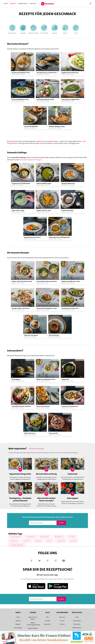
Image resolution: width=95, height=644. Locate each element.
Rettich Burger (16, 379)
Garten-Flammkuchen (43, 406)
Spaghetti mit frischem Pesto (70, 73)
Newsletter (47, 624)
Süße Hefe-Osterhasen (31, 335)
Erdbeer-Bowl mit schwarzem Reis (22, 281)
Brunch (49, 541)
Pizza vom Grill (53, 433)
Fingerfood (61, 541)
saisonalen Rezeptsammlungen (31, 160)
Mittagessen (59, 537)
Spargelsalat (65, 379)
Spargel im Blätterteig (68, 184)
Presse (62, 621)
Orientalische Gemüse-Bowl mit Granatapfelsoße (21, 406)
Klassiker (38, 541)
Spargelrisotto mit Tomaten (32, 237)
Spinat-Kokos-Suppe (18, 210)
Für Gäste (72, 537)
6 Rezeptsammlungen (36, 449)
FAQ (48, 617)
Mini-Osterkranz (54, 335)
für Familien (31, 537)
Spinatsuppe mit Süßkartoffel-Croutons (71, 100)
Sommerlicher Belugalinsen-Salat (47, 308)
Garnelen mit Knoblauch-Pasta (21, 73)
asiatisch (27, 541)
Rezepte (13, 4)
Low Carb (73, 541)
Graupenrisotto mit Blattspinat (21, 184)
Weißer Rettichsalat (67, 210)
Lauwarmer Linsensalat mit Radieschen (70, 406)
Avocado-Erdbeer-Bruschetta (21, 308)
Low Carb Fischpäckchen (31, 126)
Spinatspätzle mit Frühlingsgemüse (59, 237)
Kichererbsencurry (30, 433)
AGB (77, 617)
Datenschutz (77, 621)
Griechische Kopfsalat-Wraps (45, 100)
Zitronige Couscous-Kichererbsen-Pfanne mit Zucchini (47, 73)
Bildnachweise (77, 628)
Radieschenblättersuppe (44, 184)
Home (6, 4)
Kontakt (47, 621)
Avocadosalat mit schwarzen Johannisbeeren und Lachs (70, 308)
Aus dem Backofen (17, 545)
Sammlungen (23, 4)
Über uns (62, 617)
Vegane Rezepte (33, 628)
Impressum (77, 624)
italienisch (14, 541)
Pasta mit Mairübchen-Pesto (20, 100)
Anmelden (61, 523)
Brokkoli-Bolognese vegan (57, 126)
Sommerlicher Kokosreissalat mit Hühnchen (47, 282)
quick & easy (45, 537)
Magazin (33, 4)
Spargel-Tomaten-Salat (44, 210)
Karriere (62, 624)
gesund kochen (16, 537)
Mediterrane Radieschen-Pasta (71, 281)
